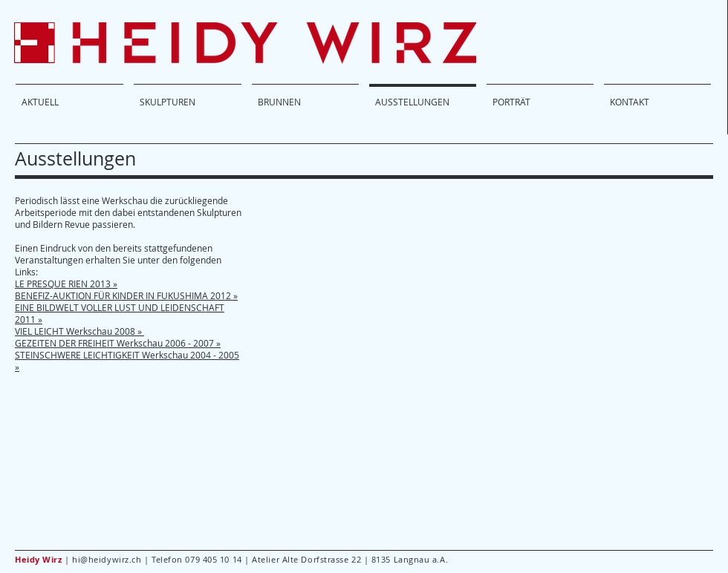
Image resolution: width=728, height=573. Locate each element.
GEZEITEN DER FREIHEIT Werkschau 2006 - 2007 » (118, 343)
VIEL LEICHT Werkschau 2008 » (79, 331)
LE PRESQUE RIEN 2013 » (66, 284)
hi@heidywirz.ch (107, 559)
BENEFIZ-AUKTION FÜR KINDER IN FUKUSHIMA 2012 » (126, 295)
